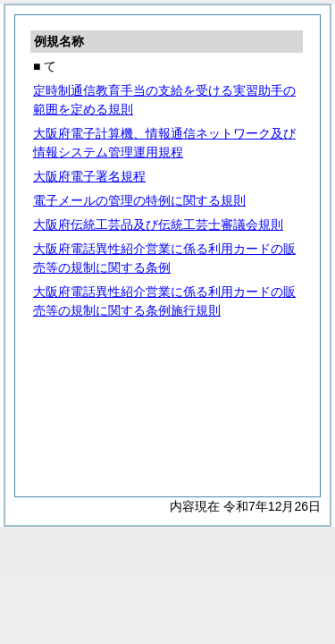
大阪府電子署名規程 (89, 176)
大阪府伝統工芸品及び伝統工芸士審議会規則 (158, 225)
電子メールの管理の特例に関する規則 (139, 200)
